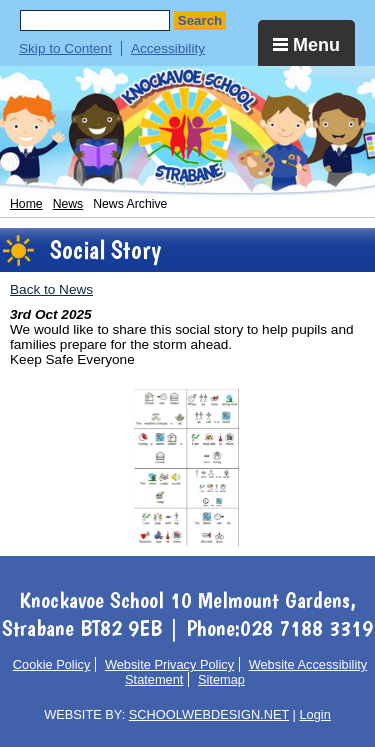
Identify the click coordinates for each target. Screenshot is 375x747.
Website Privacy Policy (169, 664)
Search (200, 20)
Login (314, 714)
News (68, 204)
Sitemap (221, 679)
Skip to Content (65, 48)
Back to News (51, 289)
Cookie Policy (52, 664)
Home (26, 204)
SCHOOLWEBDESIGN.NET (209, 714)
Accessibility (168, 48)
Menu (306, 45)
